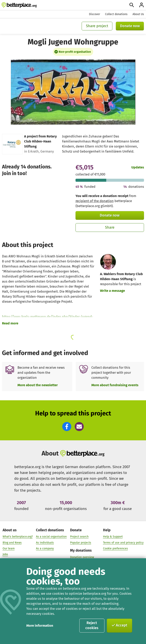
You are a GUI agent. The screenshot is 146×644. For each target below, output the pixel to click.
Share (110, 227)
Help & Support (113, 537)
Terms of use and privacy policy (123, 543)
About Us (138, 14)
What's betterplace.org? (18, 537)
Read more (10, 323)
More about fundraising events (115, 385)
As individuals (45, 543)
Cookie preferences (115, 549)
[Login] (141, 5)
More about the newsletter (38, 385)
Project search (79, 537)
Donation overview (82, 557)
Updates (138, 167)
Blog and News (12, 543)
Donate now (130, 26)
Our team (9, 549)
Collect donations (116, 14)
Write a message (112, 291)
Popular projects (81, 543)
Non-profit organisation (75, 52)
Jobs (5, 555)
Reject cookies (92, 625)
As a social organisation (51, 537)
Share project (97, 26)
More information (40, 625)
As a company (45, 549)
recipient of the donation (95, 201)
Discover (94, 14)
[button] (67, 427)
